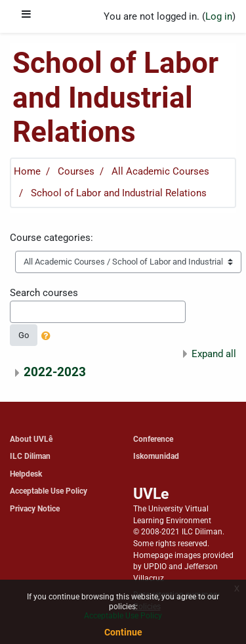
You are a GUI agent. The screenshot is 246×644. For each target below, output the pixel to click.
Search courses (44, 293)
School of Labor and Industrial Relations (119, 193)
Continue (123, 632)
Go (24, 335)
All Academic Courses (160, 171)
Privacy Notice (35, 508)
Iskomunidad (156, 456)
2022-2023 (55, 372)
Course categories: (51, 238)
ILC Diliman (30, 456)
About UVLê (31, 439)
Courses (76, 171)
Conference (153, 439)
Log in (219, 16)
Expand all (214, 354)
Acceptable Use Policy (49, 491)
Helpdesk (26, 474)
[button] (49, 337)
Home (27, 171)
